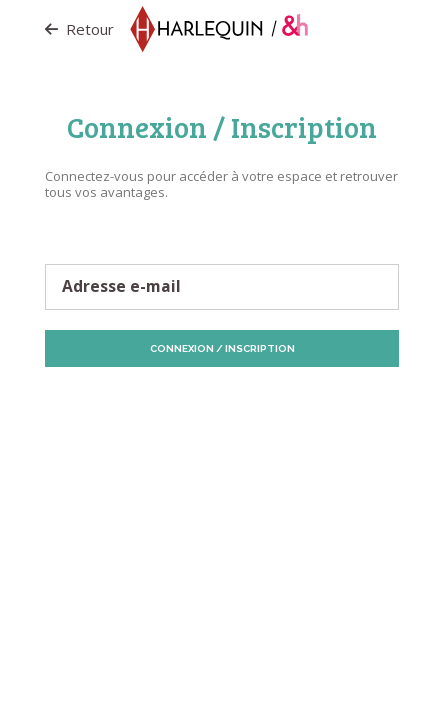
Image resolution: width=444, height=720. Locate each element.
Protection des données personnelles (148, 403)
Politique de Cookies (314, 403)
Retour (79, 29)
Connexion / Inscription (222, 348)
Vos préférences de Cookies (278, 412)
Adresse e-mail (121, 287)
